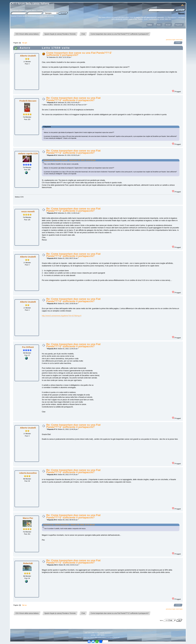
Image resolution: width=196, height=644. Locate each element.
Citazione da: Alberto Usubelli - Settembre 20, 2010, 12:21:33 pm (69, 160)
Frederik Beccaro (28, 101)
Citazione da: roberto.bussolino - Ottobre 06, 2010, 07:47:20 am (69, 525)
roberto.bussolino (28, 473)
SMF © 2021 (96, 633)
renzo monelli (28, 211)
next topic (179, 40)
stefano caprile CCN (28, 153)
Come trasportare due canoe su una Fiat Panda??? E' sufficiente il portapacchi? (79, 54)
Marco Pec (28, 518)
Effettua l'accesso (25, 10)
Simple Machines (105, 633)
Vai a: (161, 620)
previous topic (171, 40)
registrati (40, 10)
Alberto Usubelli (28, 56)
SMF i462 (88, 633)
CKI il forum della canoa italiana (30, 4)
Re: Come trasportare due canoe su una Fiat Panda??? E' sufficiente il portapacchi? (73, 99)
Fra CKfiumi (28, 347)
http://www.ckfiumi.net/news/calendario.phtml (114, 17)
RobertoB (28, 563)
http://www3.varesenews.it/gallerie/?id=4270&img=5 (62, 316)
